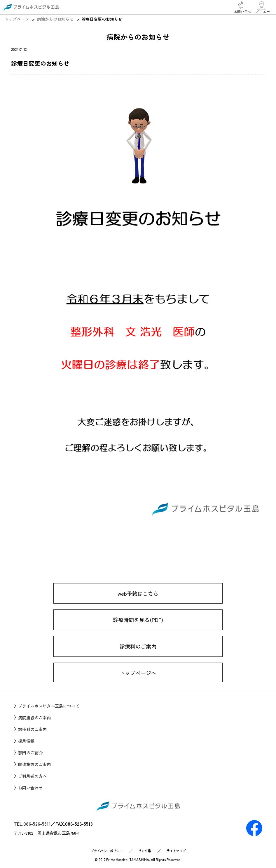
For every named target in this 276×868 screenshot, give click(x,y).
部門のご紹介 (30, 753)
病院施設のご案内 (34, 718)
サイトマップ (176, 851)
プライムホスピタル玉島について (49, 706)
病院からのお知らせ (55, 19)
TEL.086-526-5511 (32, 824)
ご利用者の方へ (32, 776)
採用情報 (26, 741)
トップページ (17, 19)
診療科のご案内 (138, 660)
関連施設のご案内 (34, 764)
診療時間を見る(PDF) (138, 633)
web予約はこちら (138, 607)
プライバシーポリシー (106, 851)
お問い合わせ (30, 788)
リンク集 (144, 851)
